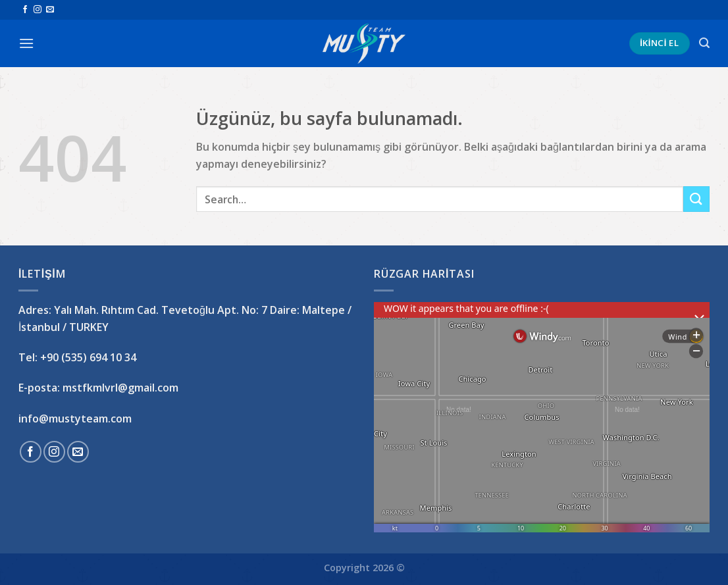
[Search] (704, 43)
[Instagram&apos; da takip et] (38, 10)
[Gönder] (696, 199)
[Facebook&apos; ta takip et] (25, 10)
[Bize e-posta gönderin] (50, 10)
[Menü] (26, 43)
